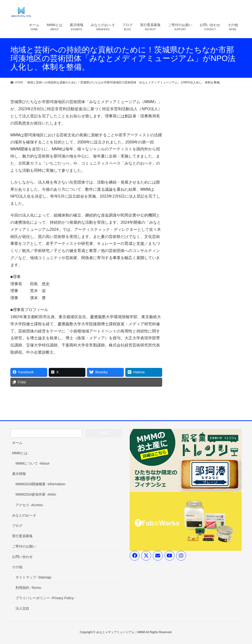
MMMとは (20, 453)
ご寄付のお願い (24, 546)
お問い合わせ (22, 557)
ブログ (17, 526)
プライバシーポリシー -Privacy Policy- (45, 598)
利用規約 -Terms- (29, 588)
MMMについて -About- (33, 463)
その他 (17, 567)
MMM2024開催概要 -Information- (41, 484)
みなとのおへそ (24, 515)
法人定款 (22, 608)
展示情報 (19, 474)
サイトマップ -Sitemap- (34, 577)
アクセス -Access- (30, 505)
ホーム (17, 443)
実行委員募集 (22, 536)
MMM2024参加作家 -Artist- (36, 494)
